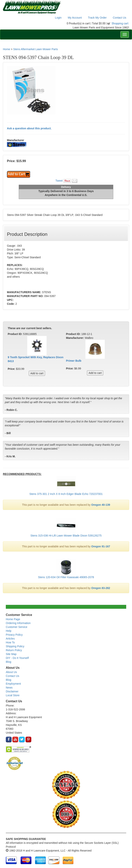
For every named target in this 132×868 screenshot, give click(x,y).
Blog (9, 662)
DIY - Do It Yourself (17, 658)
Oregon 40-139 (101, 505)
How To (10, 642)
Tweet (59, 181)
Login (58, 18)
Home (6, 49)
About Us (11, 672)
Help (9, 631)
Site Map (11, 654)
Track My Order (97, 18)
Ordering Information (18, 623)
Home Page (13, 619)
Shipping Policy (15, 646)
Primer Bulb (74, 361)
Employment (13, 684)
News (9, 688)
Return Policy (14, 650)
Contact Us (120, 18)
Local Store (13, 695)
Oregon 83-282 (101, 588)
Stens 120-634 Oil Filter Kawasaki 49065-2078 (66, 577)
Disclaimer (12, 691)
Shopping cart (120, 23)
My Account (75, 18)
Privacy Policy (14, 635)
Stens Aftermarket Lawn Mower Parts (35, 49)
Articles (10, 639)
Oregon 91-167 (101, 546)
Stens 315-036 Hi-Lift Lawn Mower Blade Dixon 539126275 (66, 536)
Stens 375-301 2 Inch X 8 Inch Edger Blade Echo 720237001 (66, 494)
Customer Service (17, 627)
